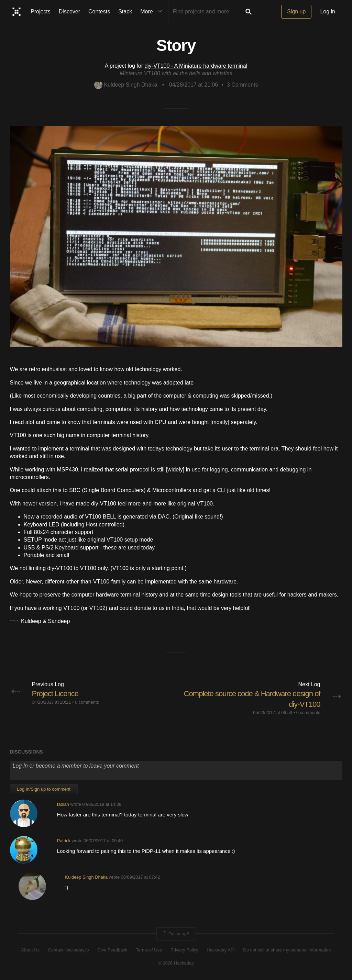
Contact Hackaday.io (69, 950)
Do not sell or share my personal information (287, 950)
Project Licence (55, 694)
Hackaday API (221, 950)
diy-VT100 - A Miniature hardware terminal (196, 66)
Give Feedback (112, 950)
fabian (63, 804)
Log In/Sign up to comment (44, 789)
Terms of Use (149, 950)
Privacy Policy (184, 950)
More (153, 12)
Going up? (176, 934)
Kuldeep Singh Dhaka (126, 85)
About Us (30, 950)
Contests (99, 12)
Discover (69, 12)
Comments (243, 85)
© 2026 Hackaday (176, 963)
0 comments (87, 702)
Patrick (64, 841)
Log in (328, 12)
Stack (125, 12)
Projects (41, 12)
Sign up (296, 12)
